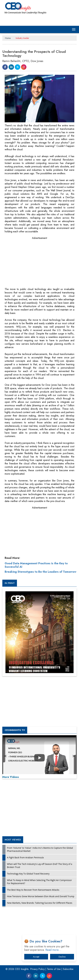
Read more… (53, 950)
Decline (62, 957)
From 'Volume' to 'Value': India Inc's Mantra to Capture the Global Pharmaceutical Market (40, 849)
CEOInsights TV (15, 730)
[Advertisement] (28, 261)
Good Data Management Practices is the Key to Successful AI (36, 565)
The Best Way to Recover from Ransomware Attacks (33, 890)
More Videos (11, 777)
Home (8, 38)
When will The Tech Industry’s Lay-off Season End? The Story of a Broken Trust (40, 866)
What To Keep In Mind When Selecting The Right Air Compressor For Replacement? (39, 882)
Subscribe (68, 969)
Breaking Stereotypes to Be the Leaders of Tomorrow (41, 572)
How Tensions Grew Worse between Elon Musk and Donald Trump (41, 896)
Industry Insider (22, 38)
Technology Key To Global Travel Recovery (28, 874)
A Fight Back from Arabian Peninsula (25, 857)
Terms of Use (54, 969)
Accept (36, 957)
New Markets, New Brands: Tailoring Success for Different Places (40, 903)
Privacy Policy (37, 969)
